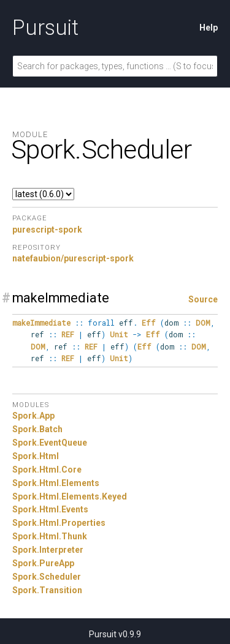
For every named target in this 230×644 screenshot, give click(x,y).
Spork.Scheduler (47, 577)
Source (203, 299)
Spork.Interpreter (48, 550)
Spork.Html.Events (50, 509)
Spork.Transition (47, 590)
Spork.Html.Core (47, 470)
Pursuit (45, 28)
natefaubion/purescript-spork (73, 258)
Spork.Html (36, 456)
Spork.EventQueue (50, 443)
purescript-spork (47, 230)
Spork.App (33, 416)
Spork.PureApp (43, 563)
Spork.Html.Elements (56, 483)
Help (209, 28)
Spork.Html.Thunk (50, 536)
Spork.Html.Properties (59, 523)
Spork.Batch (37, 429)
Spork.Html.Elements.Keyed (70, 496)
